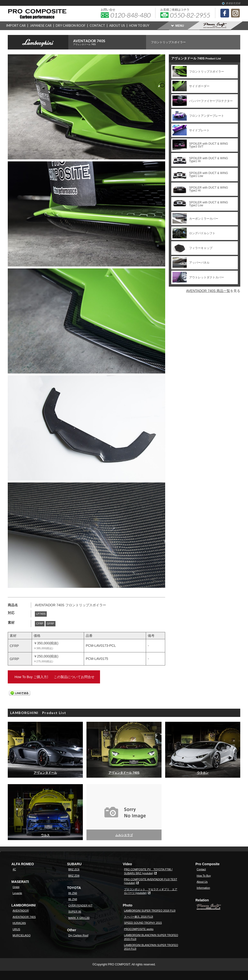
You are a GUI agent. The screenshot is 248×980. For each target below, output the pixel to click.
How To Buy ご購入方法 (38, 677)
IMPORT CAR (16, 25)
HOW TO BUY (139, 25)
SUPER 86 (75, 912)
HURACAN (19, 923)
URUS (16, 929)
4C (14, 869)
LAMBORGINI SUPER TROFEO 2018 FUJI (150, 911)
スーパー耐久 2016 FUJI (139, 917)
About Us (202, 882)
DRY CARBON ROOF (71, 25)
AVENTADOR (21, 911)
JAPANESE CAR (41, 25)
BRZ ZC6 (74, 869)
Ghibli (16, 887)
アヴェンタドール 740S (124, 773)
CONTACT (97, 25)
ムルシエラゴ (124, 835)
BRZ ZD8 (74, 876)
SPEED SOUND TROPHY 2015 (143, 923)
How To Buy (204, 876)
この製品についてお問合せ (102, 677)
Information (203, 888)
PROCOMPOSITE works (139, 929)
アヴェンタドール (45, 773)
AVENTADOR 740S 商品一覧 (208, 291)
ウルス (45, 835)
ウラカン (203, 773)
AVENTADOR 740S (110, 42)
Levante (17, 893)
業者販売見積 (233, 3)
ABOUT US (117, 25)
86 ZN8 (73, 899)
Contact (201, 869)
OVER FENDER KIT (80, 905)
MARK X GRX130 (79, 918)
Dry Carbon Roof (78, 935)
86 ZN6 (73, 893)
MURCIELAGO (22, 935)
